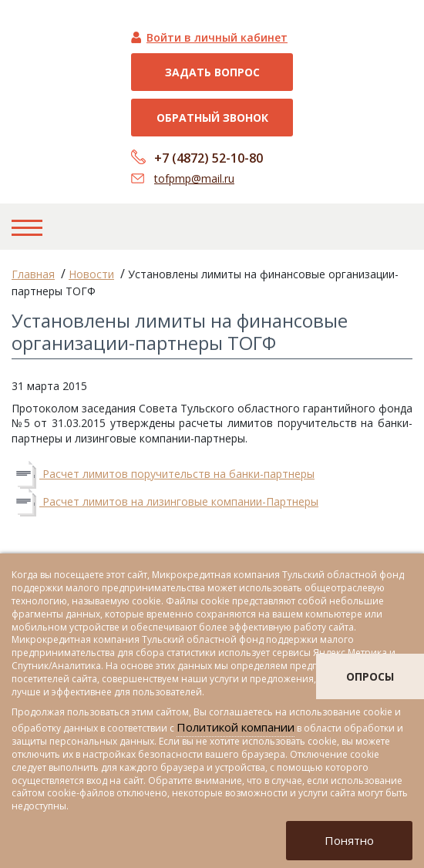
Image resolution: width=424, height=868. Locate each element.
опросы (370, 676)
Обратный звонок (212, 118)
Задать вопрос (212, 72)
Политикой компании (236, 727)
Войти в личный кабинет (217, 37)
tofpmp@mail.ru (194, 178)
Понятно (349, 840)
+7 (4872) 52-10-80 (209, 158)
